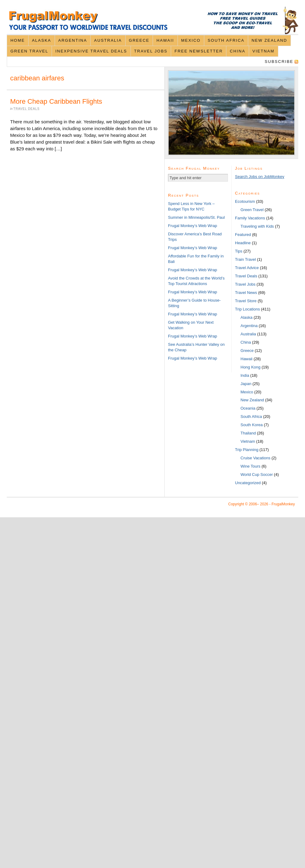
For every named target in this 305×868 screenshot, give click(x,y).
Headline (243, 243)
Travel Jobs (151, 51)
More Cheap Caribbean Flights (56, 101)
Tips (239, 251)
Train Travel (245, 259)
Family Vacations (250, 218)
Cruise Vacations (255, 458)
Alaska (42, 40)
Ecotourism (245, 201)
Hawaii (165, 40)
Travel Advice (247, 268)
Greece (139, 40)
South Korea (252, 425)
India (245, 375)
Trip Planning (247, 450)
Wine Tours (250, 466)
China (237, 51)
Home (18, 40)
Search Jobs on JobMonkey (260, 177)
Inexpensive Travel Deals (91, 51)
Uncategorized (248, 483)
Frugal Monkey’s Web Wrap (193, 226)
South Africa (226, 40)
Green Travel (29, 51)
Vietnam (264, 51)
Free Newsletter (199, 51)
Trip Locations (247, 309)
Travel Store (246, 301)
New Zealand (269, 40)
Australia (108, 40)
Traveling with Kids (257, 226)
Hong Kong (250, 367)
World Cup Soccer (257, 475)
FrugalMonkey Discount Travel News (152, 20)
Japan (246, 384)
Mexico (191, 40)
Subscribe (279, 62)
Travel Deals (27, 109)
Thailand (248, 433)
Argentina (73, 40)
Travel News (246, 293)
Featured (243, 235)
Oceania (248, 408)
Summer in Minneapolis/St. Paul (196, 217)
